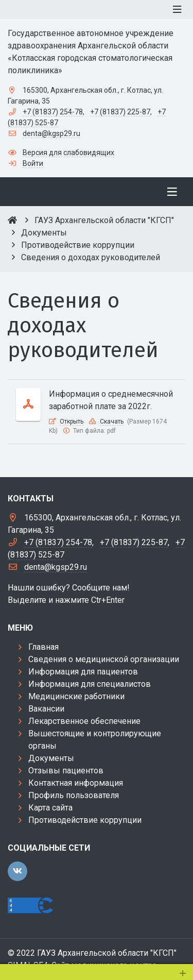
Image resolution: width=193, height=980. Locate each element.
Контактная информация (76, 783)
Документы (51, 758)
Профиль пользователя (74, 795)
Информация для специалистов (90, 684)
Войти (33, 163)
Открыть (72, 421)
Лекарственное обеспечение (84, 721)
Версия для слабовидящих (68, 153)
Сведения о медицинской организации (104, 659)
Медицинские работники (76, 696)
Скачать (112, 421)
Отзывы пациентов (66, 771)
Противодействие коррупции (85, 820)
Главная (43, 647)
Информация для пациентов (83, 672)
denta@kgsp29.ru (51, 133)
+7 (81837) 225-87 (120, 112)
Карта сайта (50, 808)
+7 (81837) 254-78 (53, 112)
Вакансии (46, 709)
